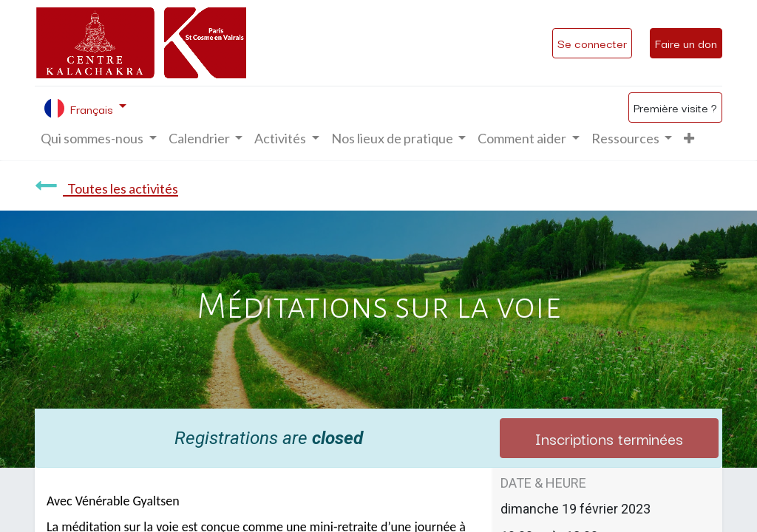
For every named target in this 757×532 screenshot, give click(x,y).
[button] (689, 139)
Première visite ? (675, 107)
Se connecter (592, 43)
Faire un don (686, 43)
